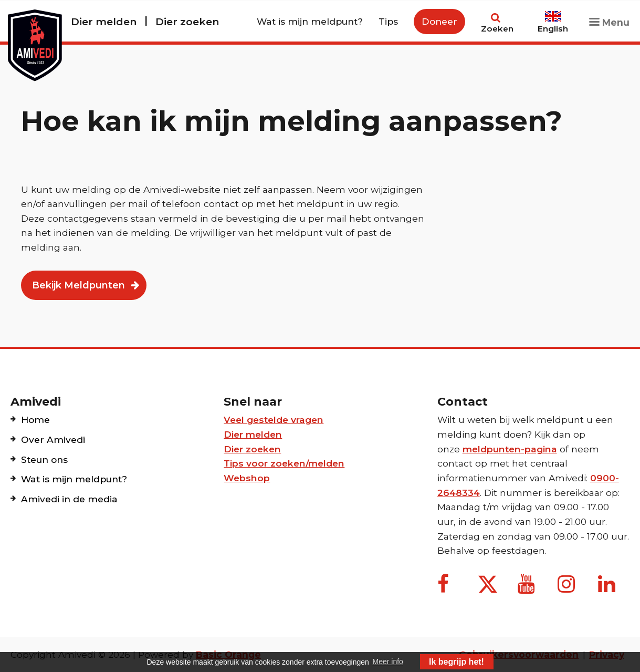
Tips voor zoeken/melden (284, 463)
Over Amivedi (53, 440)
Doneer (439, 21)
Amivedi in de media (69, 499)
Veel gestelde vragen (274, 420)
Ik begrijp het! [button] (457, 662)
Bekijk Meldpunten (78, 285)
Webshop (247, 478)
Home (35, 420)
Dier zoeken (187, 22)
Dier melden (104, 22)
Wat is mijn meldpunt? (310, 21)
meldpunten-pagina (510, 449)
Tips (388, 21)
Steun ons (44, 459)
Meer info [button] (388, 661)
